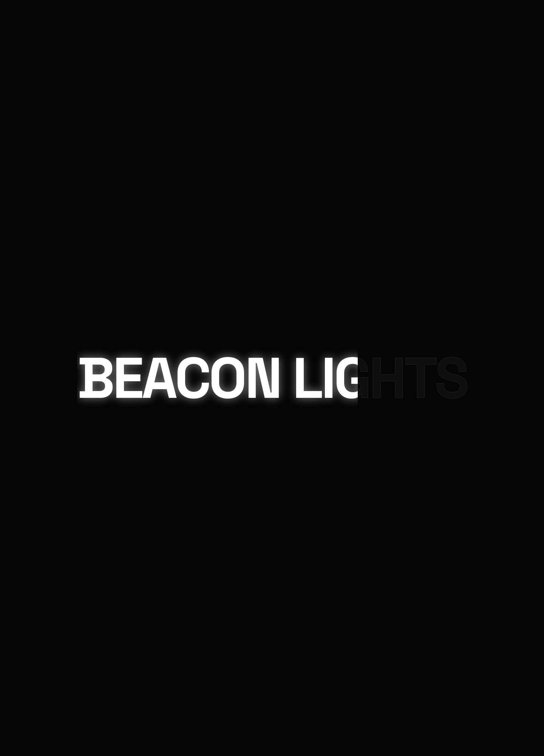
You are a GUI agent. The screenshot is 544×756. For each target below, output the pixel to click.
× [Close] (9, 509)
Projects (40, 57)
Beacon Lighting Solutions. (259, 380)
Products (40, 36)
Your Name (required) (27, 531)
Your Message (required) (30, 603)
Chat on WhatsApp (272, 721)
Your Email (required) (26, 567)
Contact (38, 99)
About (35, 78)
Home (33, 15)
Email (9, 356)
